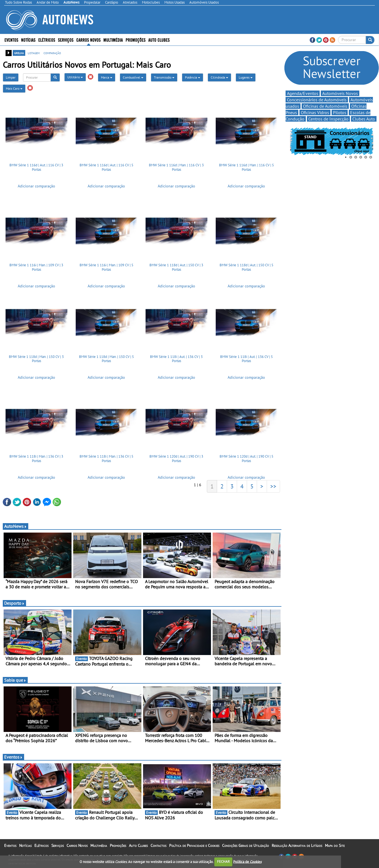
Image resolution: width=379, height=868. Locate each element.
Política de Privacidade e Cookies (194, 849)
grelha (19, 53)
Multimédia (113, 40)
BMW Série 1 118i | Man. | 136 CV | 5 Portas (106, 462)
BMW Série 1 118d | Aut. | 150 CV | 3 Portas (176, 269)
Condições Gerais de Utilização (246, 849)
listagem (34, 53)
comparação (52, 53)
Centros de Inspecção (328, 119)
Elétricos (47, 40)
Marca (107, 77)
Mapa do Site (335, 849)
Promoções (136, 40)
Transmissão (164, 77)
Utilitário (75, 77)
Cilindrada (219, 77)
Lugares (246, 77)
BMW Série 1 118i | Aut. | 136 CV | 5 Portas (246, 361)
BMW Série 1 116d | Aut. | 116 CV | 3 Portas (36, 167)
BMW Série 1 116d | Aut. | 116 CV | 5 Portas (106, 167)
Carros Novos (88, 40)
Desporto (14, 606)
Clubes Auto (364, 119)
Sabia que (15, 683)
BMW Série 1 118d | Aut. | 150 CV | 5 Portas (246, 269)
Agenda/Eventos (303, 94)
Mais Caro (14, 88)
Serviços (66, 40)
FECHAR (223, 861)
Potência (193, 77)
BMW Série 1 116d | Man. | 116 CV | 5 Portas (246, 167)
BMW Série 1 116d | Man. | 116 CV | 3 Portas (176, 167)
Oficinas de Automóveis (325, 107)
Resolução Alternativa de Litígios (297, 849)
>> (273, 490)
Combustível (133, 77)
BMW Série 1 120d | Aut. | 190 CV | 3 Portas (176, 462)
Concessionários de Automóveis (317, 100)
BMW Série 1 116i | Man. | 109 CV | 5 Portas (106, 269)
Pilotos (340, 113)
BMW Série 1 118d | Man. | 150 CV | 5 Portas (106, 361)
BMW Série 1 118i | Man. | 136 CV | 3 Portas (36, 462)
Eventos (11, 40)
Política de (247, 861)
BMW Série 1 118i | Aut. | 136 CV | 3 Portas (176, 361)
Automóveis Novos (340, 94)
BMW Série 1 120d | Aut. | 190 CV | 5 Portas (246, 462)
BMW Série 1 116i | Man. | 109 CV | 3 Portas (36, 269)
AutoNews (16, 530)
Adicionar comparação (36, 186)
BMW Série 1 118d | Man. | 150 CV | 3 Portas (36, 361)
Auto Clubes (159, 40)
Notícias (28, 40)
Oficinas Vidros (315, 113)
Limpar (11, 77)
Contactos (158, 849)
